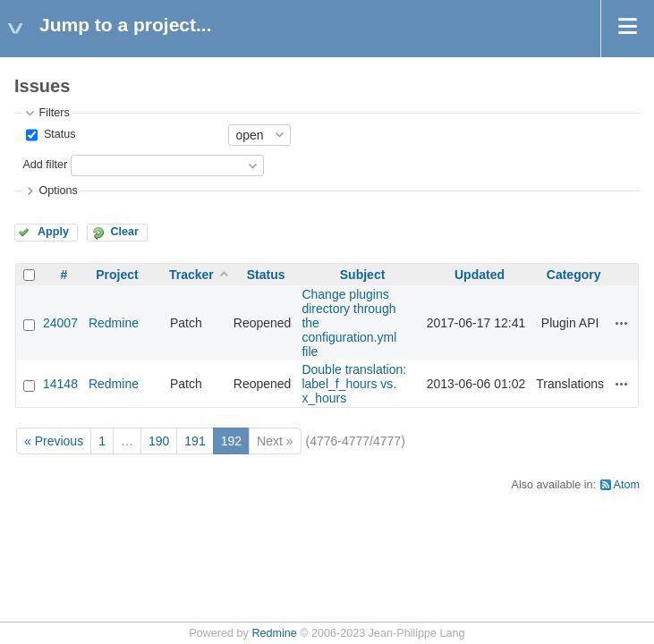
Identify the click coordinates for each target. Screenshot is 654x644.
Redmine (114, 323)
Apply (53, 232)
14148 (60, 384)
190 (159, 441)
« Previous (54, 441)
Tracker (191, 275)
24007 (60, 323)
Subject (363, 275)
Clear (124, 232)
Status (58, 134)
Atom (627, 485)
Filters (54, 113)
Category (574, 275)
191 (195, 441)
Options (58, 191)
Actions (622, 323)
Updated (480, 275)
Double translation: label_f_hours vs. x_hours (354, 384)
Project (117, 275)
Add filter (45, 165)
